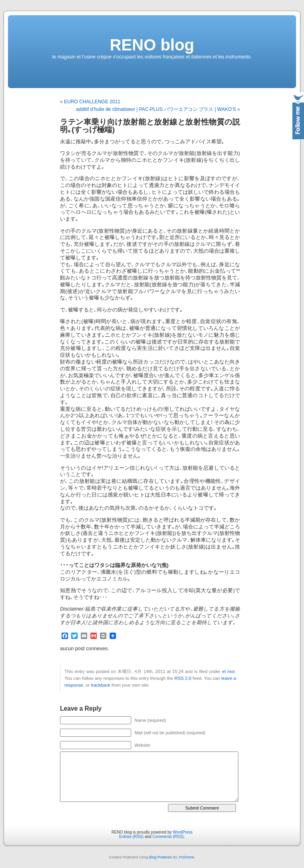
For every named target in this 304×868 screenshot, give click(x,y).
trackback (100, 685)
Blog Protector (161, 857)
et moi (228, 671)
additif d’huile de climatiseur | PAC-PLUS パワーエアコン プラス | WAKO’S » (158, 109)
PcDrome (187, 857)
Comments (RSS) (168, 837)
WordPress (183, 832)
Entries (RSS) (131, 837)
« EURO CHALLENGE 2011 (90, 102)
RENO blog (152, 45)
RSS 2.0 (183, 678)
